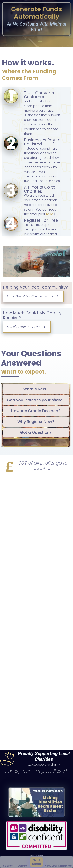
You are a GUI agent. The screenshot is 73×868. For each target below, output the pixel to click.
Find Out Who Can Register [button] (33, 296)
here (50, 214)
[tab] (36, 389)
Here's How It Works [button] (27, 327)
